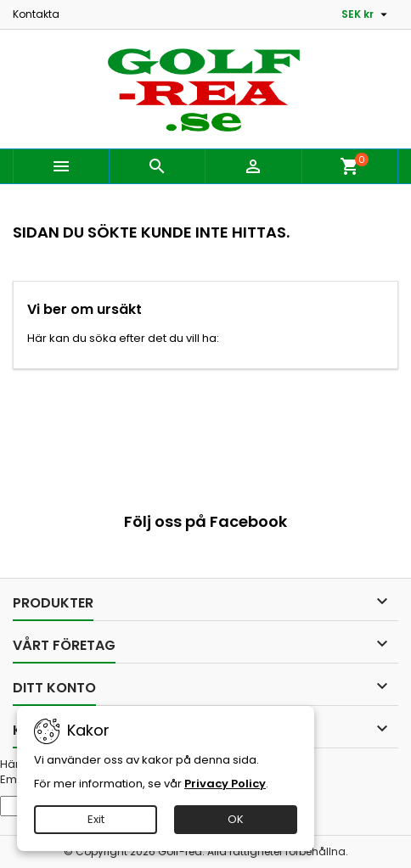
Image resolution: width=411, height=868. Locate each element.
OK (236, 819)
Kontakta (36, 14)
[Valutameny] (366, 14)
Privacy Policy (225, 784)
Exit (96, 819)
